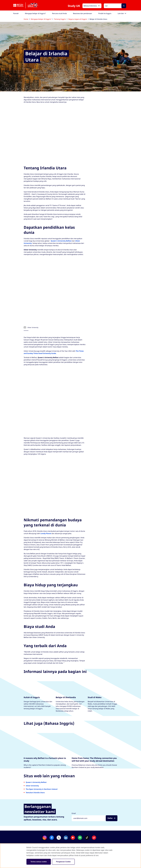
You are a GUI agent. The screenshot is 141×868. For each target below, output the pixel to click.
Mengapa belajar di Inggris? (42, 19)
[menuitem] (16, 13)
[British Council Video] (71, 134)
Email (74, 813)
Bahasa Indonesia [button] (90, 6)
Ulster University (32, 786)
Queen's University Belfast (61, 241)
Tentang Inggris (61, 19)
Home (27, 19)
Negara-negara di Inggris (78, 19)
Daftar (110, 818)
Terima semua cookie (39, 862)
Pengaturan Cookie (63, 862)
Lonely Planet (46, 533)
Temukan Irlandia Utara (35, 793)
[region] (70, 856)
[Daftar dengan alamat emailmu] (89, 818)
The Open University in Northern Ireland (42, 789)
